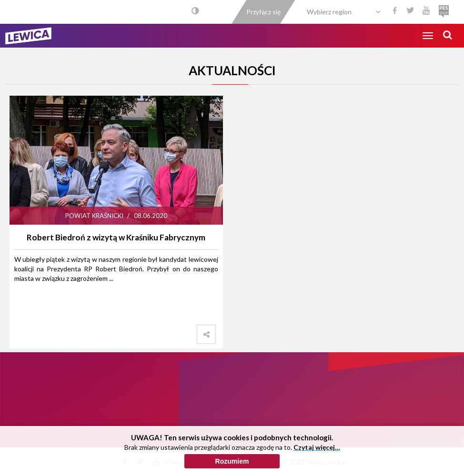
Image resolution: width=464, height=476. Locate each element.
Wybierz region (329, 12)
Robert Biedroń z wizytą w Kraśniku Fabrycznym (116, 237)
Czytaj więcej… (317, 449)
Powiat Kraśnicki (94, 216)
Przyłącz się (263, 12)
